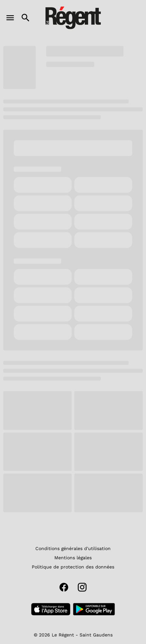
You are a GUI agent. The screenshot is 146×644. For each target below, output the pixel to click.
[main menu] (10, 18)
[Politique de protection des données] (73, 567)
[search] (26, 18)
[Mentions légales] (73, 558)
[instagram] (82, 587)
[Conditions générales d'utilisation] (73, 548)
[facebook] (64, 587)
